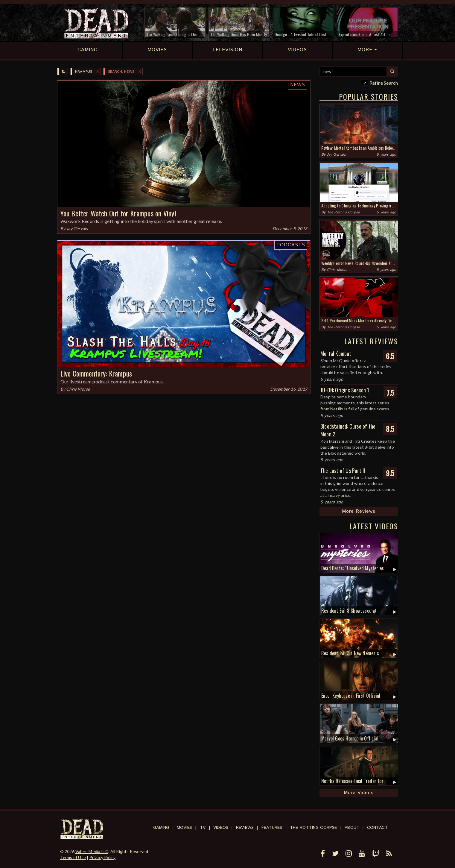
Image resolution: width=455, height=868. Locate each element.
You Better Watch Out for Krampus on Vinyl (118, 213)
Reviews (245, 828)
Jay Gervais (77, 229)
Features (272, 828)
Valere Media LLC (92, 851)
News (298, 85)
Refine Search (384, 83)
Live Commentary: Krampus (96, 373)
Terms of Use (73, 857)
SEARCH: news (121, 72)
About (352, 828)
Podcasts (291, 245)
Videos (221, 828)
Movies (184, 828)
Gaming (161, 828)
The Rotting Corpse (343, 212)
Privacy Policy (103, 857)
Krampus (84, 72)
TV (203, 828)
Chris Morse (78, 389)
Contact (377, 828)
